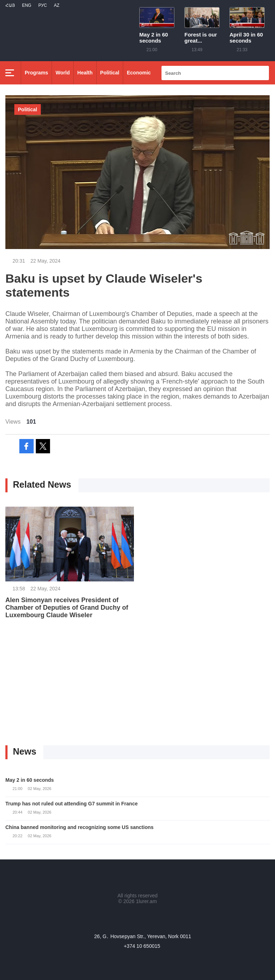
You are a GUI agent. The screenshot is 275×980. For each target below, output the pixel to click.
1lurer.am (146, 901)
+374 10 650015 (142, 946)
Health (85, 73)
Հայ (10, 5)
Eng (26, 5)
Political (110, 73)
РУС (43, 5)
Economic (139, 73)
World (62, 73)
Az (56, 5)
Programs (36, 73)
